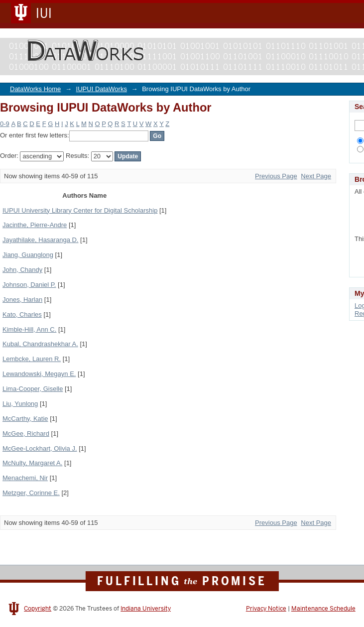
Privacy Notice (266, 609)
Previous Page (276, 176)
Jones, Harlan (22, 300)
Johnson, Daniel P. (29, 285)
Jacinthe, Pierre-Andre (35, 225)
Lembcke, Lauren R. (32, 359)
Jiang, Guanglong (28, 255)
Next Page (316, 176)
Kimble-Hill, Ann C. (29, 329)
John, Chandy (22, 270)
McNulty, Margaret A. (32, 463)
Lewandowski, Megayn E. (39, 374)
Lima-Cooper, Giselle (33, 389)
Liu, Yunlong (20, 404)
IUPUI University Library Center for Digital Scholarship (80, 210)
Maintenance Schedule (323, 609)
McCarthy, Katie (25, 419)
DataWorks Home (35, 89)
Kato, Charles (22, 314)
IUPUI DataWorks (102, 89)
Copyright (38, 609)
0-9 (5, 124)
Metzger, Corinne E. (31, 493)
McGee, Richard (26, 434)
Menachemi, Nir (25, 478)
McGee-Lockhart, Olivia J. (40, 448)
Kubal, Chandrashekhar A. (40, 344)
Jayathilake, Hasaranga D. (40, 240)
